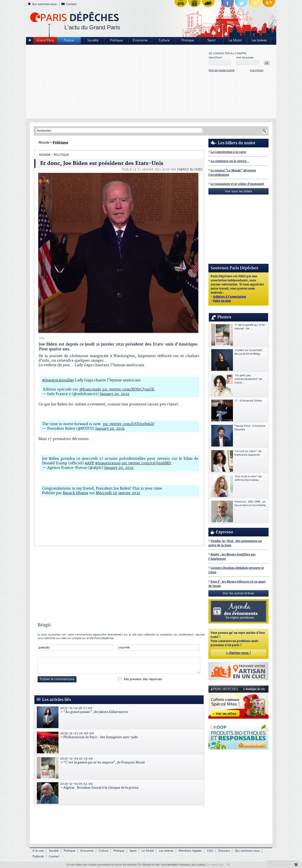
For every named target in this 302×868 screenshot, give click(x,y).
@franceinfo (90, 389)
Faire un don (222, 301)
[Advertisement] (118, 82)
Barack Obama (75, 493)
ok (267, 63)
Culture (164, 40)
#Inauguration (108, 463)
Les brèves (259, 40)
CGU (210, 851)
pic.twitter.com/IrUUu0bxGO (129, 424)
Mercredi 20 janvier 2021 (118, 493)
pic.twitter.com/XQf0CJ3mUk (128, 389)
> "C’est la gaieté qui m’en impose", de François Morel (120, 761)
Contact (69, 4)
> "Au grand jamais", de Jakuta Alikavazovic (120, 710)
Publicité (38, 857)
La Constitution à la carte (228, 152)
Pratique (188, 40)
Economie (140, 40)
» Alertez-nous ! (238, 653)
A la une (38, 851)
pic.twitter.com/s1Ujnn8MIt (146, 463)
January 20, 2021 (115, 394)
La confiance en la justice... (230, 161)
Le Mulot (235, 40)
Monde (44, 143)
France (69, 40)
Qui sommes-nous (42, 4)
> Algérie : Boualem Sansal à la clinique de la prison (120, 786)
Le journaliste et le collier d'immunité (237, 184)
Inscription (257, 70)
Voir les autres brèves (238, 593)
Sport (212, 40)
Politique (116, 40)
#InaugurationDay (58, 380)
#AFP (89, 463)
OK (228, 865)
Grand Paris (45, 40)
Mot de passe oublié (222, 70)
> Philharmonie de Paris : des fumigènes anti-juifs (120, 735)
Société (93, 40)
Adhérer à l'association (229, 297)
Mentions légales (190, 851)
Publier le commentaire (57, 679)
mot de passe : (245, 58)
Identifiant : (216, 58)
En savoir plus (215, 865)
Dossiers (224, 851)
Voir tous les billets (238, 191)
